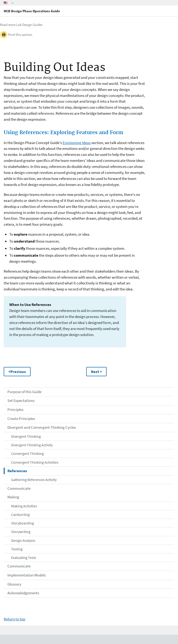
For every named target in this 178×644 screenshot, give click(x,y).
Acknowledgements (23, 593)
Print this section (16, 35)
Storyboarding (22, 523)
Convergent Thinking (27, 453)
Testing (17, 549)
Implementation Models (27, 575)
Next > (96, 372)
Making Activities (24, 506)
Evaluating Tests (24, 558)
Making (13, 497)
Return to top (14, 619)
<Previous (17, 372)
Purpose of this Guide (24, 392)
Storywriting (21, 532)
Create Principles (21, 419)
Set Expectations (21, 401)
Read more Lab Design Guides (21, 25)
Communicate (19, 488)
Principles (15, 410)
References (17, 471)
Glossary (14, 584)
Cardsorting (20, 515)
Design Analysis (23, 540)
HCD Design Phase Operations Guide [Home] (32, 11)
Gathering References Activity (34, 480)
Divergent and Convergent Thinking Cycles (42, 427)
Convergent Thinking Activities (35, 462)
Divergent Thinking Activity (32, 445)
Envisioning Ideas (77, 143)
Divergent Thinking (26, 436)
